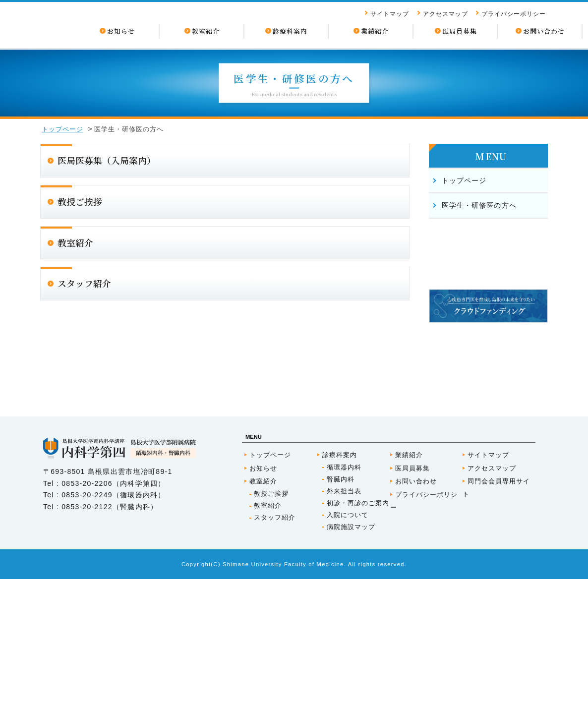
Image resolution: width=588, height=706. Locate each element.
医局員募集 (412, 595)
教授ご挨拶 (271, 620)
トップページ (62, 129)
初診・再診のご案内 (358, 630)
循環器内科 (344, 594)
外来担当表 (344, 618)
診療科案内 (340, 582)
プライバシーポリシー (514, 14)
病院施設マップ (351, 654)
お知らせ (263, 595)
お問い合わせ (416, 608)
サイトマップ (390, 14)
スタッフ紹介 (275, 644)
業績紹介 (409, 582)
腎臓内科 (341, 606)
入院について (348, 642)
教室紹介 (263, 608)
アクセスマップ (445, 14)
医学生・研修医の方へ (479, 205)
